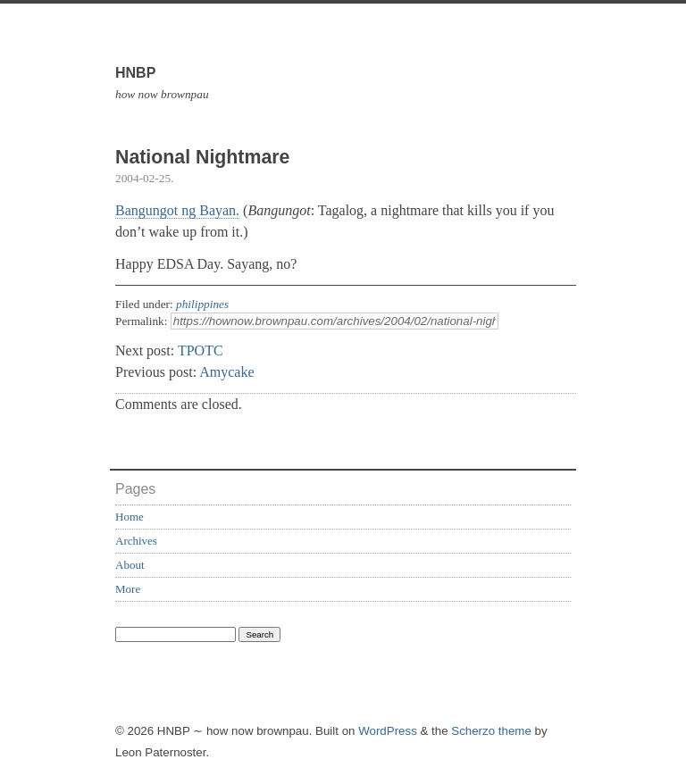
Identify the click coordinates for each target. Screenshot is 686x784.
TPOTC (201, 350)
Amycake (226, 372)
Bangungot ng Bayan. (177, 210)
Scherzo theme (491, 731)
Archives (136, 541)
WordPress (388, 731)
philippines (202, 304)
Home (130, 517)
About (130, 565)
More (128, 589)
